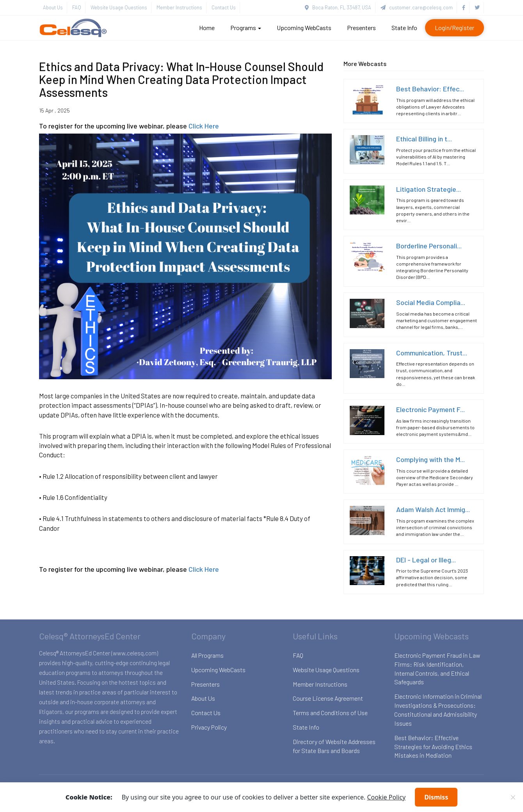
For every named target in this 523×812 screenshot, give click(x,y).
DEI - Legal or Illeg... (426, 560)
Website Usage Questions (119, 7)
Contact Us (224, 7)
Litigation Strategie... (429, 189)
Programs (246, 28)
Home (207, 28)
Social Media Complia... (431, 302)
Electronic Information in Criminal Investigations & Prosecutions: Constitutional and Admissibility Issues (438, 710)
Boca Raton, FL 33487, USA (338, 7)
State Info (404, 28)
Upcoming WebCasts (304, 28)
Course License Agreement (328, 698)
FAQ (77, 7)
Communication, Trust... (432, 353)
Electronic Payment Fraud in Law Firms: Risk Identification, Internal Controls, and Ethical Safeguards (437, 669)
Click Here (204, 126)
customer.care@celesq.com (417, 7)
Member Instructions (179, 7)
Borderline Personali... (429, 246)
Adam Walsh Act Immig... (433, 509)
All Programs (207, 655)
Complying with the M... (430, 459)
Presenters (361, 28)
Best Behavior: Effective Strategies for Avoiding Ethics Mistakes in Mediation (433, 747)
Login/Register (455, 28)
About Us (53, 7)
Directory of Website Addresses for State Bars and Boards (334, 746)
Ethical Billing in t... (424, 139)
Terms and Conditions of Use (330, 713)
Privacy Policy (209, 727)
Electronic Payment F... (430, 409)
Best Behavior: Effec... (430, 89)
